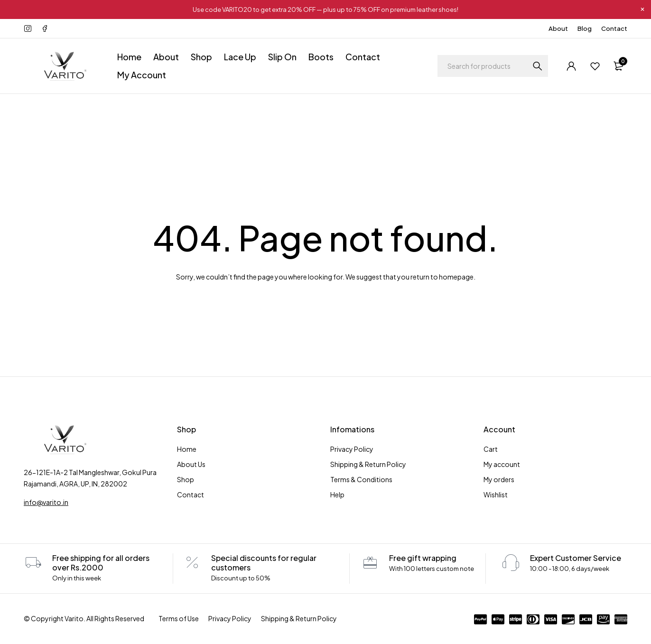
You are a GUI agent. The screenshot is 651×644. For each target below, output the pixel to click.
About (558, 28)
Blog (585, 28)
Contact (614, 28)
